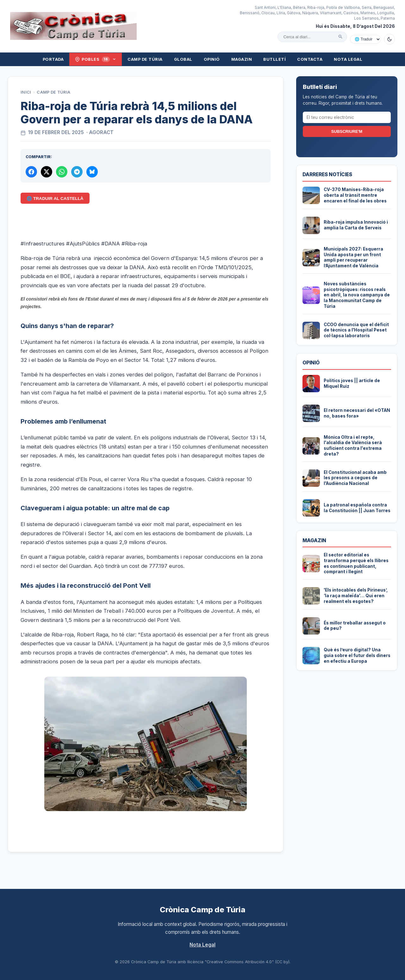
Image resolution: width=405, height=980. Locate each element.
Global (183, 59)
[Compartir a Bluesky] (92, 172)
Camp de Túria (145, 59)
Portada (53, 59)
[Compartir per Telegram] (77, 172)
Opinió (212, 59)
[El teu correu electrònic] (347, 117)
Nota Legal (348, 59)
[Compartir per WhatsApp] (62, 172)
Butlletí (274, 59)
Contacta (310, 59)
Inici (26, 92)
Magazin (242, 59)
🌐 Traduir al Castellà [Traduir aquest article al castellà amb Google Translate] (55, 198)
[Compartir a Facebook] (31, 172)
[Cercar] (340, 37)
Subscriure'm (347, 131)
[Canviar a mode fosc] (389, 39)
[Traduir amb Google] (365, 39)
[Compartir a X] (47, 172)
